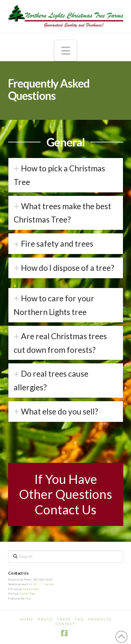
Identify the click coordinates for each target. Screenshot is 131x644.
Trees (64, 619)
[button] (66, 50)
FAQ (79, 619)
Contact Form (31, 589)
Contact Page (27, 594)
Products (100, 619)
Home (27, 619)
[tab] (66, 175)
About (45, 619)
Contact (65, 624)
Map (28, 598)
